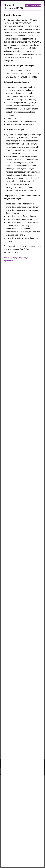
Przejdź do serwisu (33, 5)
